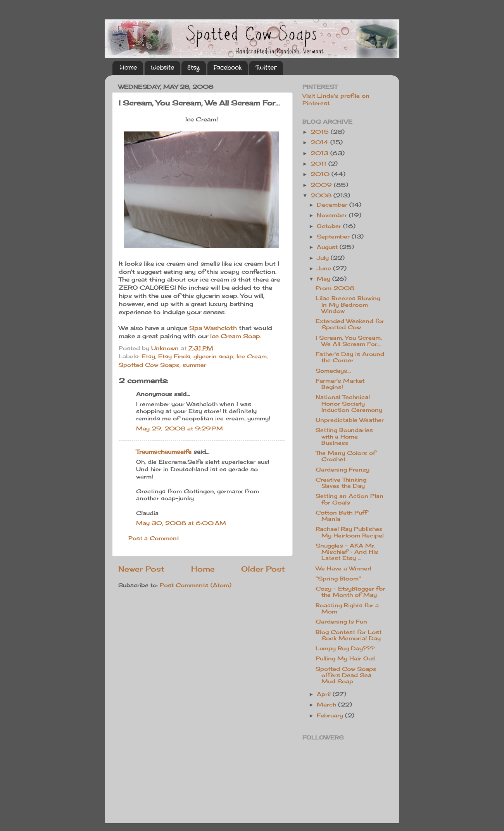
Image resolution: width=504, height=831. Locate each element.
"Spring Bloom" (338, 579)
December (333, 205)
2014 (320, 142)
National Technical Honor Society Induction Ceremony (349, 403)
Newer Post (141, 569)
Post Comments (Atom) (196, 585)
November (333, 215)
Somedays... (333, 371)
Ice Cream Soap (235, 336)
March (327, 705)
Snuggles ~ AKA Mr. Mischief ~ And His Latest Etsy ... (347, 552)
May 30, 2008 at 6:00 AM (181, 523)
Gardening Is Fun (341, 622)
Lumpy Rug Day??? (345, 648)
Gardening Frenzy (343, 470)
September (334, 237)
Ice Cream (252, 356)
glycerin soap (213, 356)
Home (128, 68)
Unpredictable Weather (350, 420)
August (328, 247)
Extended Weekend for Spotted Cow (350, 324)
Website (162, 68)
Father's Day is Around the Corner (350, 357)
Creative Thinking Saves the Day (341, 483)
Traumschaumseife (164, 452)
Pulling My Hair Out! (346, 658)
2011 (319, 164)
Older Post (263, 569)
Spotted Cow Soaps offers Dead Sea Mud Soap (346, 675)
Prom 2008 (335, 288)
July (324, 258)
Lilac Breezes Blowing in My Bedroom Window (348, 304)
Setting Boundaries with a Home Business (344, 436)
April (325, 694)
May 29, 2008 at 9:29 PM (180, 428)
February (331, 715)
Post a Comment (154, 538)
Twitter (266, 68)
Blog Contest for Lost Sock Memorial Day (349, 635)
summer (194, 365)
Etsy (193, 68)
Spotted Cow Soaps (149, 365)
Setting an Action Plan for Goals (350, 499)
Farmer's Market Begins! (340, 384)
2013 (320, 153)
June (325, 268)
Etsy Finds (174, 356)
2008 (322, 195)
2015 (321, 132)
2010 (321, 174)
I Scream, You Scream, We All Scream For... (349, 341)
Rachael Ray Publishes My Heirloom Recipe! (350, 532)
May (324, 279)
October (330, 226)
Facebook (227, 68)
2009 (322, 185)
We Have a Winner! (343, 568)
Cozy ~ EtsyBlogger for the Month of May (350, 592)
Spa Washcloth (213, 328)
